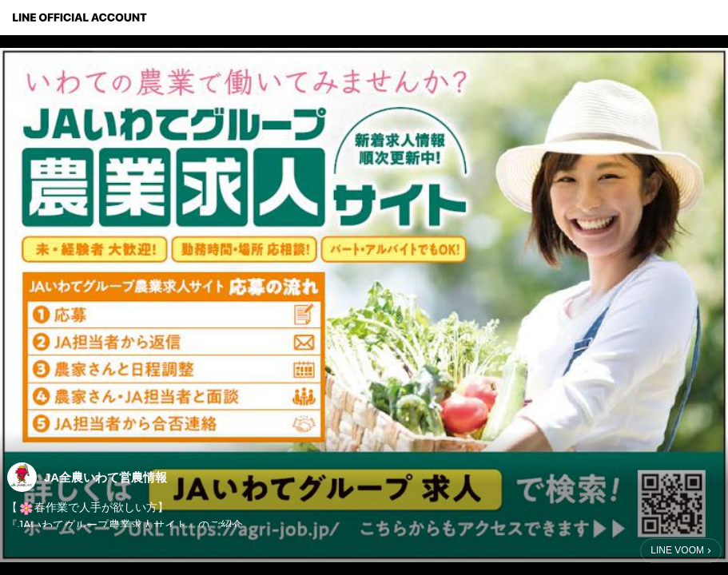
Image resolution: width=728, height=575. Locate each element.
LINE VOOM (677, 550)
